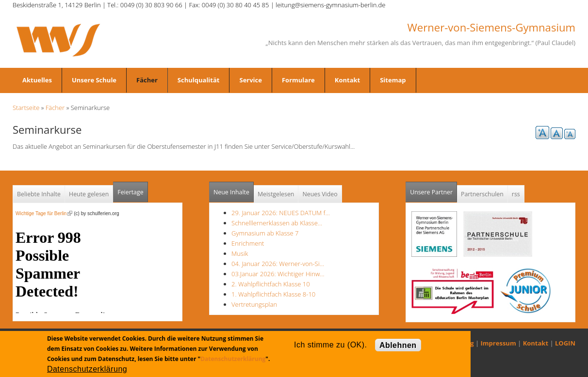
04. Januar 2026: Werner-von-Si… (278, 264)
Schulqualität (199, 80)
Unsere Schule (94, 80)
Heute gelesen (89, 194)
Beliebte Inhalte (39, 194)
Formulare (298, 80)
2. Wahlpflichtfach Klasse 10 (271, 284)
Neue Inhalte (231, 192)
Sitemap (393, 80)
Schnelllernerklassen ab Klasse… (277, 223)
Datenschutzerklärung (233, 359)
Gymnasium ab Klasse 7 (265, 233)
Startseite (26, 108)
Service (250, 80)
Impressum (498, 343)
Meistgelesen (276, 194)
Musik (240, 253)
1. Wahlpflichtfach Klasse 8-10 (273, 294)
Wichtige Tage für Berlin (44, 213)
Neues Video (320, 194)
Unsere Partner (433, 189)
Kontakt (347, 80)
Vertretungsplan (254, 304)
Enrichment (248, 243)
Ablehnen (398, 345)
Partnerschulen (482, 194)
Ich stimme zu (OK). (330, 345)
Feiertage (130, 192)
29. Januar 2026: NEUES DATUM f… (281, 213)
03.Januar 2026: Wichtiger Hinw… (278, 274)
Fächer (147, 80)
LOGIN (565, 343)
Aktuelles (37, 80)
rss (516, 194)
